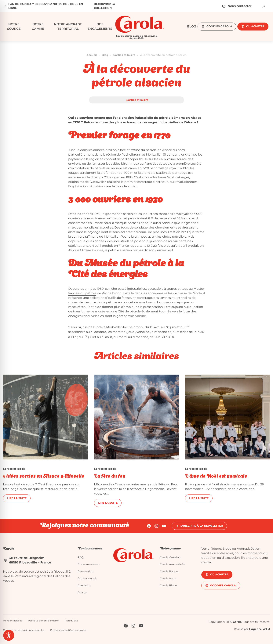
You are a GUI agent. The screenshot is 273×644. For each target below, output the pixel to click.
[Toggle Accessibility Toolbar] (9, 635)
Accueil (92, 55)
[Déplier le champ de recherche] (264, 6)
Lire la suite (17, 498)
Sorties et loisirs (124, 55)
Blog (105, 55)
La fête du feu (110, 477)
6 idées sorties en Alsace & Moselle (44, 477)
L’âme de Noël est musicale (216, 477)
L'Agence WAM (260, 629)
